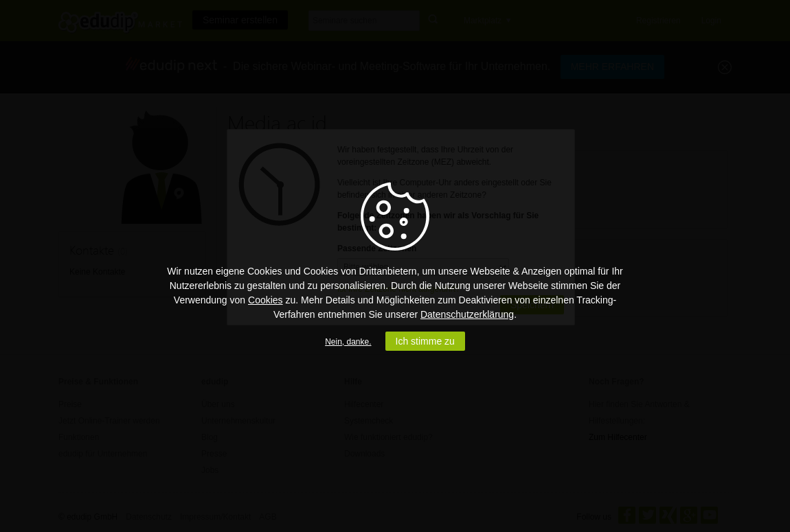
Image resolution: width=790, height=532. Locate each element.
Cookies (266, 300)
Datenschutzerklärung (467, 314)
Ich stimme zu (425, 341)
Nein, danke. (348, 342)
